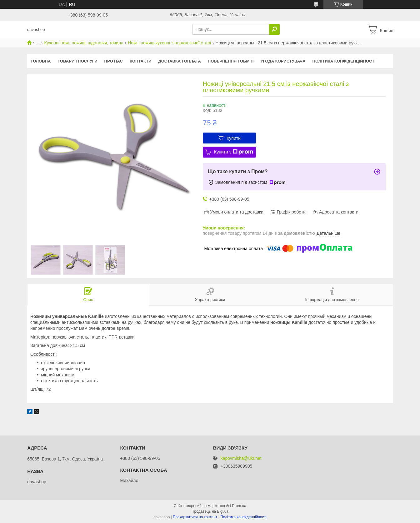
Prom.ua (239, 506)
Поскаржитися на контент (195, 517)
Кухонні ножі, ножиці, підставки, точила (84, 43)
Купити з (234, 152)
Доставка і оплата (179, 61)
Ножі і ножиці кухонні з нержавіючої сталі (169, 43)
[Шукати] (274, 29)
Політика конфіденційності (344, 61)
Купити (234, 138)
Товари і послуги (77, 61)
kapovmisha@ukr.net (241, 458)
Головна (41, 61)
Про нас (114, 61)
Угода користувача (283, 61)
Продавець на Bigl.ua (210, 511)
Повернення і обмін (231, 61)
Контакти (141, 61)
